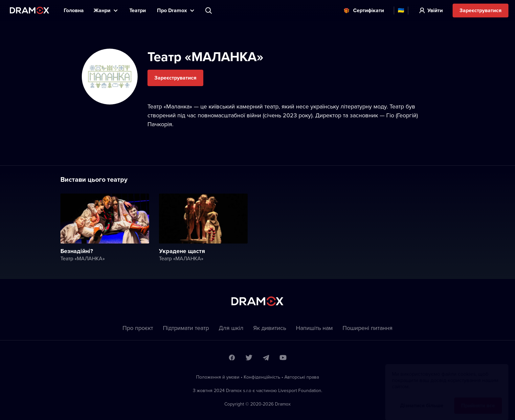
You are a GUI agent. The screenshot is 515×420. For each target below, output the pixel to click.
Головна (74, 10)
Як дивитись (270, 328)
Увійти (435, 10)
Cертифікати (369, 10)
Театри (138, 10)
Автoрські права (302, 377)
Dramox (30, 10)
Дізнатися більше (422, 399)
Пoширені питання (368, 328)
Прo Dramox (172, 10)
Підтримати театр (186, 328)
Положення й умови (218, 377)
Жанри (102, 10)
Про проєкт (138, 328)
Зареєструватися (481, 10)
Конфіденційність (262, 377)
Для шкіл (231, 328)
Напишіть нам (314, 328)
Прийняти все (478, 399)
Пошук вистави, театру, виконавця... (209, 11)
